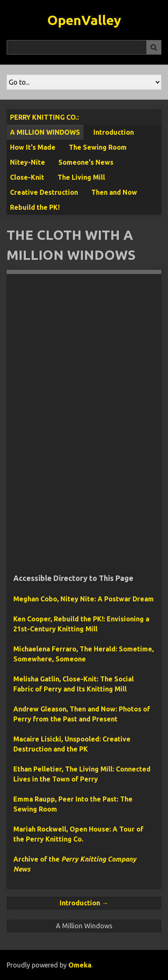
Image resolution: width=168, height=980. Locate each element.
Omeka (80, 965)
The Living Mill (81, 177)
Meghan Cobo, (84, 599)
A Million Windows (45, 132)
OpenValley (84, 20)
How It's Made (33, 147)
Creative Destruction (44, 192)
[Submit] (154, 47)
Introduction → (84, 903)
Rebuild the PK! (35, 207)
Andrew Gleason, (41, 709)
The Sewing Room (98, 147)
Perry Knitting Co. (44, 117)
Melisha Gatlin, (38, 679)
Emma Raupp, (36, 799)
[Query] (84, 47)
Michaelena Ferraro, (46, 649)
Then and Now (114, 192)
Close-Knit (27, 177)
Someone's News (86, 162)
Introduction (114, 132)
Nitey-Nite (28, 162)
